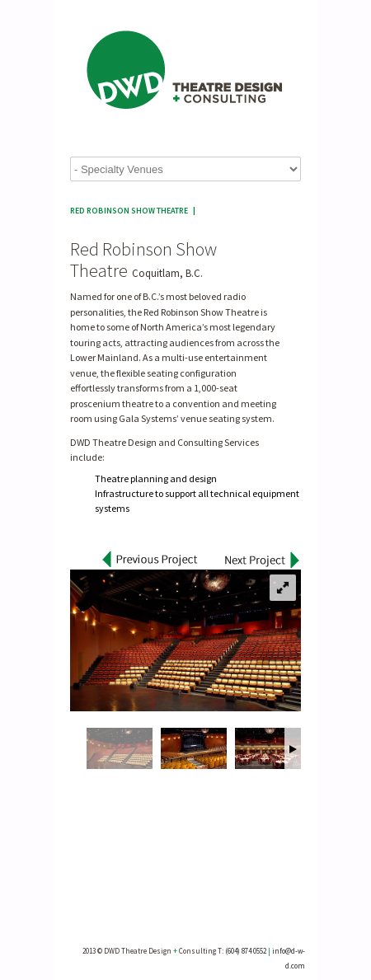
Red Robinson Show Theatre (129, 211)
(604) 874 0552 (246, 951)
